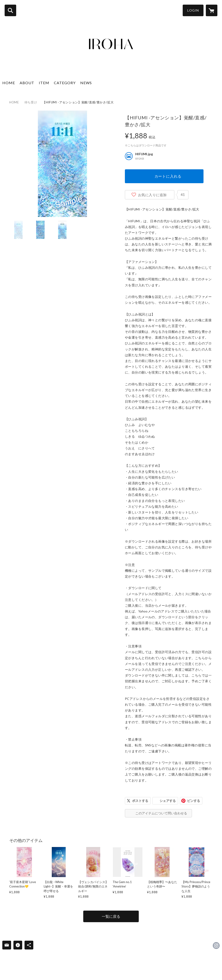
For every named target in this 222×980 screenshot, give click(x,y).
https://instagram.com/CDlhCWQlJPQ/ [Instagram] (216, 946)
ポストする (140, 801)
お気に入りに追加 (152, 195)
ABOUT (27, 83)
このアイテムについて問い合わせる (161, 813)
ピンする (194, 801)
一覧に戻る (111, 916)
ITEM (44, 83)
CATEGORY (65, 83)
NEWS (86, 83)
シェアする (168, 801)
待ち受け (31, 102)
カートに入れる (168, 176)
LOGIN (193, 10)
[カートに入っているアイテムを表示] (212, 10)
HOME (9, 83)
